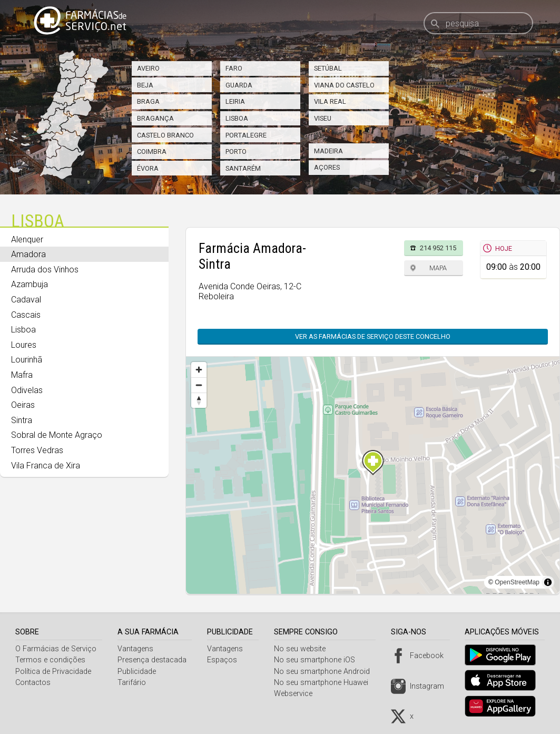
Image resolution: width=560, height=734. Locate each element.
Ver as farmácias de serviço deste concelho (373, 336)
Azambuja (30, 284)
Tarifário (133, 683)
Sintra (22, 420)
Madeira (328, 151)
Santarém (243, 168)
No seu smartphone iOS (318, 660)
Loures (24, 345)
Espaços (225, 660)
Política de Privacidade (53, 672)
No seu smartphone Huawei (325, 683)
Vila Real (330, 101)
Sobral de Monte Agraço (57, 435)
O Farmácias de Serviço (56, 649)
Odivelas (27, 390)
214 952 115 (438, 248)
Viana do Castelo (344, 85)
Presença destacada (153, 660)
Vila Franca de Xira (46, 466)
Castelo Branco (165, 135)
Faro (234, 68)
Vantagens (136, 649)
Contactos (33, 683)
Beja (145, 85)
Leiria (235, 101)
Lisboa (237, 118)
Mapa (438, 268)
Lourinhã (27, 360)
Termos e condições (50, 660)
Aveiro (148, 68)
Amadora (28, 254)
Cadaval (26, 300)
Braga (148, 101)
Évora (148, 168)
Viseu (323, 118)
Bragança (155, 118)
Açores (327, 167)
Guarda (239, 85)
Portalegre (246, 135)
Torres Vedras (37, 450)
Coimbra (152, 151)
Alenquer (27, 239)
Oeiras (23, 405)
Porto (236, 151)
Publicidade (138, 672)
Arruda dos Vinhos (45, 270)
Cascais (26, 315)
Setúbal (328, 68)
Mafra (22, 375)
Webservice (297, 694)
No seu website (303, 649)
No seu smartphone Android (326, 672)
